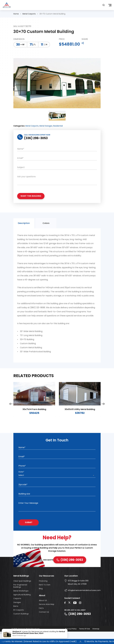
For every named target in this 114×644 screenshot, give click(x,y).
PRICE (62, 39)
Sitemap (96, 637)
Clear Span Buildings (22, 589)
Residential (58, 134)
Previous (11, 415)
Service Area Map (47, 612)
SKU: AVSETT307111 (22, 26)
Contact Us (44, 620)
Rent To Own (45, 593)
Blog (41, 597)
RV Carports (19, 618)
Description (24, 234)
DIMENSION (19, 39)
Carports (17, 607)
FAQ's (41, 616)
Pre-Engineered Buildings (20, 594)
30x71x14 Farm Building (34, 420)
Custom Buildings (21, 622)
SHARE (85, 39)
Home (16, 14)
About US (43, 609)
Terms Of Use (84, 637)
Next (103, 415)
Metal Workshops (21, 599)
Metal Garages (46, 134)
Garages (17, 610)
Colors (46, 234)
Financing (43, 589)
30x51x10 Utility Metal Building (80, 420)
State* (21, 480)
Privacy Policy (71, 637)
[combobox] (57, 484)
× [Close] (67, 629)
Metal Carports (29, 14)
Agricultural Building (22, 603)
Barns (16, 614)
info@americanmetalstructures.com (84, 598)
